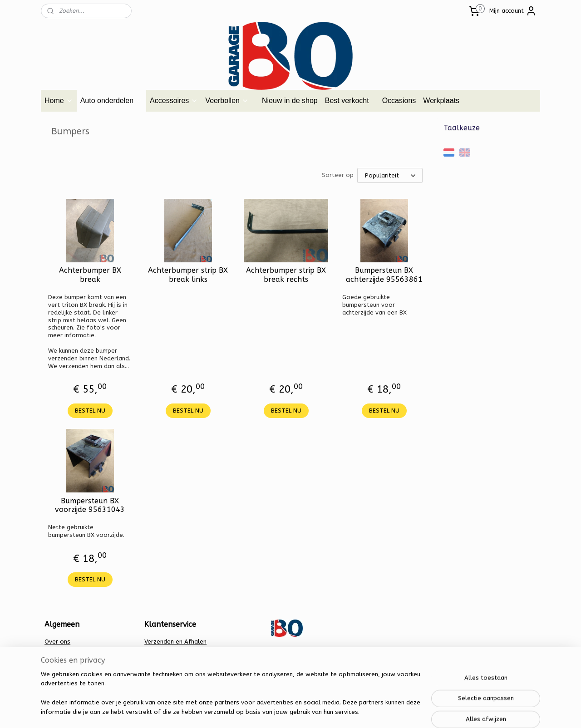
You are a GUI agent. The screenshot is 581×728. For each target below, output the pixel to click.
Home (59, 101)
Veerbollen (227, 101)
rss (274, 711)
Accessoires (174, 101)
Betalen (155, 651)
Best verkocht (347, 101)
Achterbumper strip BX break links (188, 275)
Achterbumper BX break (90, 275)
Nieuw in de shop (290, 101)
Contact (56, 651)
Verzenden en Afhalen (175, 642)
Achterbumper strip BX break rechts (286, 275)
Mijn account (513, 11)
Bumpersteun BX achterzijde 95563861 (384, 275)
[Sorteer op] (390, 175)
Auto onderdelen (111, 101)
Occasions (399, 101)
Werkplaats (441, 101)
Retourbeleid (163, 670)
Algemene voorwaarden (79, 660)
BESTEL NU (90, 411)
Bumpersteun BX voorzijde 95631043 (90, 505)
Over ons (57, 642)
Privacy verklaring (169, 660)
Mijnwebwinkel (383, 711)
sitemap (257, 711)
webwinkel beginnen (306, 711)
